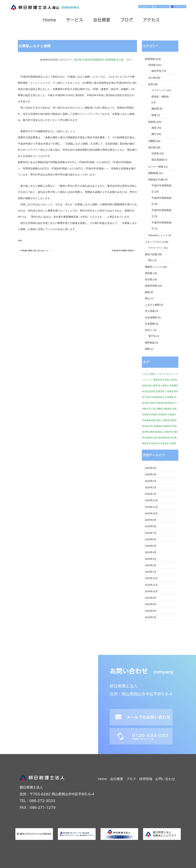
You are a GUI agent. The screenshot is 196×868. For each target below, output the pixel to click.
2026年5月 (151, 468)
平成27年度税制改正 (154, 397)
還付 (156, 438)
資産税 (152, 122)
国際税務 (153, 173)
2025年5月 (151, 546)
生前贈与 (172, 414)
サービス (75, 20)
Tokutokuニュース (158, 235)
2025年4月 (151, 552)
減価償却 (167, 409)
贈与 (154, 134)
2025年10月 (151, 513)
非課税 (173, 443)
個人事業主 (163, 386)
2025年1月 (151, 572)
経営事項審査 (148, 432)
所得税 (152, 65)
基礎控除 (160, 391)
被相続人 (160, 432)
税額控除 (167, 426)
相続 (154, 128)
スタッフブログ (154, 242)
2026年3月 (151, 481)
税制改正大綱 (156, 180)
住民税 (155, 153)
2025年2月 (151, 565)
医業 (154, 115)
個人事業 (153, 386)
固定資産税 (158, 160)
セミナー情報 (156, 167)
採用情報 (146, 779)
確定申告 (156, 71)
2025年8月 (151, 526)
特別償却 (153, 414)
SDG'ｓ (149, 330)
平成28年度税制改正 (93, 60)
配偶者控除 (164, 438)
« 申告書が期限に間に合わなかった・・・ (37, 251)
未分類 (149, 279)
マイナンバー (159, 90)
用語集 (149, 273)
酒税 (147, 349)
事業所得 (157, 380)
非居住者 (165, 443)
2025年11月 (151, 507)
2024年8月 (151, 604)
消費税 (152, 141)
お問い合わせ (165, 779)
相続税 (166, 420)
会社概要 (102, 20)
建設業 (155, 109)
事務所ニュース (154, 267)
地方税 (78, 60)
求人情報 (150, 311)
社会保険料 (151, 318)
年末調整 (150, 324)
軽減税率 (149, 438)
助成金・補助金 (160, 97)
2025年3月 (151, 559)
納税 (147, 292)
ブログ (127, 20)
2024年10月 (151, 591)
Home (50, 20)
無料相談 (150, 343)
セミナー (171, 374)
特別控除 (162, 414)
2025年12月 (151, 500)
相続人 (159, 420)
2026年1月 (151, 494)
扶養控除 (160, 403)
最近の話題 (151, 254)
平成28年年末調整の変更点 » (123, 251)
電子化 (152, 336)
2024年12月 (151, 578)
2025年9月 (151, 520)
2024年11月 (151, 585)
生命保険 (146, 420)
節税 (174, 426)
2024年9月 (151, 598)
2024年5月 (151, 617)
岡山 (151, 260)
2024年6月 (151, 611)
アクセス (151, 20)
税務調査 (158, 426)
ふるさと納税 (152, 305)
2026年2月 (151, 487)
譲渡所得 (169, 432)
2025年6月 (151, 539)
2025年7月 (151, 533)
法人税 (120, 60)
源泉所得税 (151, 286)
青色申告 (155, 443)
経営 (151, 84)
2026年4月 (151, 474)
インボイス (161, 374)
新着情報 (110, 60)
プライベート (156, 248)
